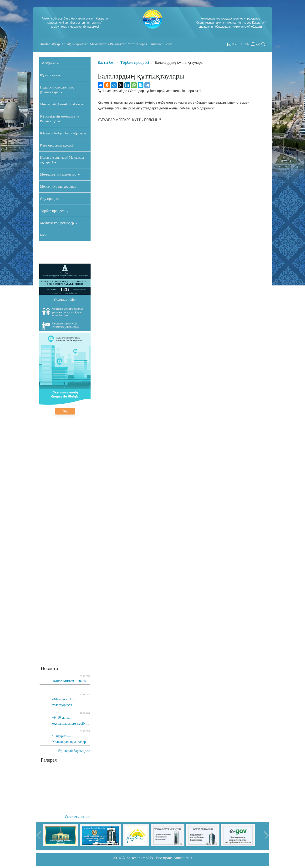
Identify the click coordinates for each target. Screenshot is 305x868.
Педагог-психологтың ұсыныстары (57, 90)
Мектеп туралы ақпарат (58, 186)
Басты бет (106, 62)
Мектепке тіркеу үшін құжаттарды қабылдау (60, 326)
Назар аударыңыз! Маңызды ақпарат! (62, 160)
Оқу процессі (50, 199)
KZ (234, 44)
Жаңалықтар (50, 44)
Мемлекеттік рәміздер (59, 223)
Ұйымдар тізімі (65, 299)
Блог (168, 44)
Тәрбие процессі (54, 211)
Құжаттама (50, 75)
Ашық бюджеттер (75, 44)
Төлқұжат (49, 63)
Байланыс (156, 44)
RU (241, 44)
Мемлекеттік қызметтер (108, 44)
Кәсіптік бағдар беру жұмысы (63, 133)
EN (247, 44)
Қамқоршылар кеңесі (56, 145)
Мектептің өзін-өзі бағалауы (62, 104)
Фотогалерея (137, 44)
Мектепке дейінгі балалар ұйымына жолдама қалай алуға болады (62, 312)
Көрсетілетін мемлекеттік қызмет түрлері (60, 119)
